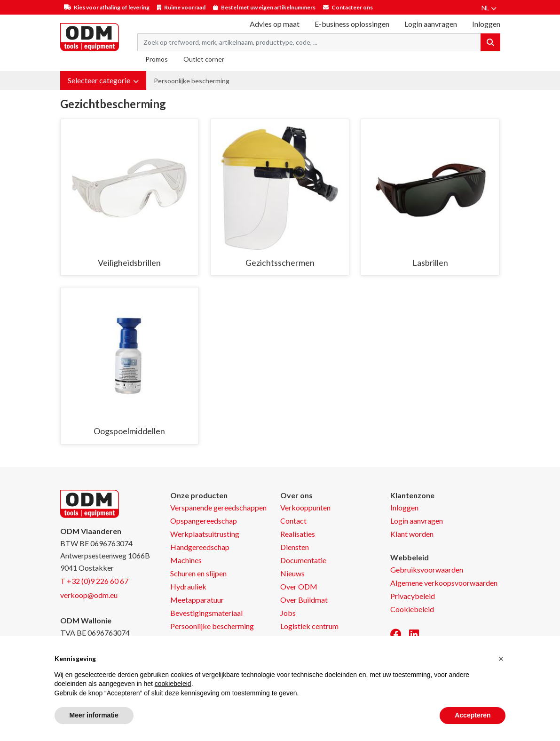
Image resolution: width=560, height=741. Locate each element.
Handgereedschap (200, 547)
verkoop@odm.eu (89, 595)
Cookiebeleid (412, 609)
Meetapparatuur (197, 600)
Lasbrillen (430, 263)
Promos (157, 59)
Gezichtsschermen (280, 263)
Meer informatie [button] (94, 715)
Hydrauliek (188, 586)
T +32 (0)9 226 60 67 (94, 581)
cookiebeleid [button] (173, 684)
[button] (103, 80)
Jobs (288, 613)
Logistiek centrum (309, 626)
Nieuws (292, 573)
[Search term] (309, 42)
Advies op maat (275, 24)
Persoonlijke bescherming (192, 81)
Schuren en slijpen (198, 573)
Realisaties (298, 534)
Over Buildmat (304, 600)
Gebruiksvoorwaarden (427, 570)
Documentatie (303, 560)
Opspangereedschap (204, 521)
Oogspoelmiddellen (129, 431)
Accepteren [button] (473, 715)
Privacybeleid (413, 596)
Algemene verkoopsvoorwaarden (444, 583)
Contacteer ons (352, 7)
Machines (186, 560)
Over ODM (299, 586)
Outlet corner (204, 59)
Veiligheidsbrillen (129, 263)
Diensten (295, 547)
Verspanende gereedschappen (218, 507)
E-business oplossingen (352, 24)
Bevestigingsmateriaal (206, 613)
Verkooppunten (305, 507)
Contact (293, 521)
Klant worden (412, 534)
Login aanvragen (431, 24)
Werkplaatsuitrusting (205, 534)
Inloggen (404, 507)
